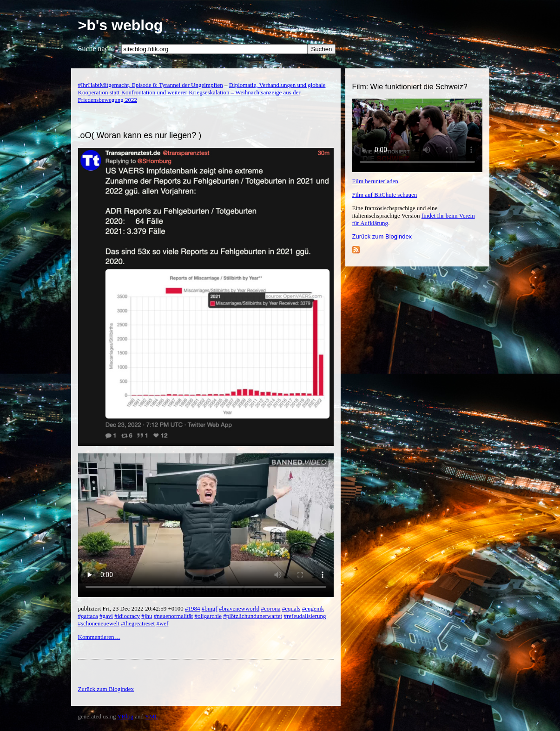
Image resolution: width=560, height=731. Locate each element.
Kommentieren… (99, 637)
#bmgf (210, 608)
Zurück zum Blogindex (382, 236)
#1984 (193, 608)
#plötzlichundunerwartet (253, 616)
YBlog (125, 716)
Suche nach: (96, 49)
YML (152, 716)
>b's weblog (121, 25)
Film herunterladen (375, 181)
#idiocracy (127, 616)
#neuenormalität (173, 616)
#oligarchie (208, 616)
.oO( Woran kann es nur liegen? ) (140, 135)
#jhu (147, 616)
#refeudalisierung (305, 616)
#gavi (106, 616)
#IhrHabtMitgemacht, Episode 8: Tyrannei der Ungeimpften (151, 85)
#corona (271, 608)
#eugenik (313, 608)
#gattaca (88, 616)
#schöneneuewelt (99, 623)
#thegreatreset (138, 623)
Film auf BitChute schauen (385, 195)
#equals (291, 608)
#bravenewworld (239, 608)
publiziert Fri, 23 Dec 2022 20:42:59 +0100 (132, 608)
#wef (162, 623)
